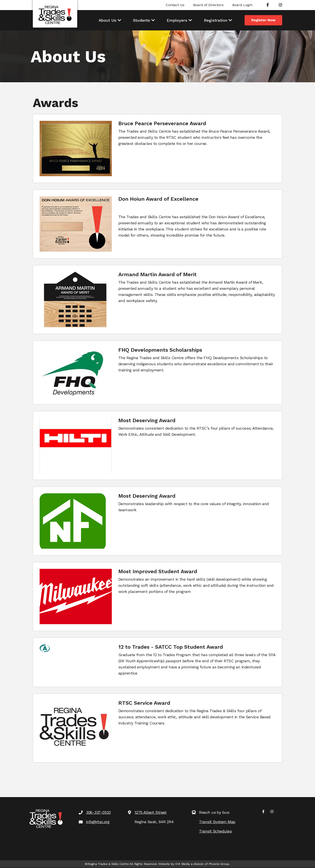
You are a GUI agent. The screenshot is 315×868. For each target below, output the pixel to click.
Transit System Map (217, 822)
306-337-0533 (98, 812)
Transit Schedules (215, 831)
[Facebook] (268, 5)
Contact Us (175, 5)
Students (142, 20)
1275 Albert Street (151, 812)
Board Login (242, 5)
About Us (108, 20)
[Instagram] (280, 5)
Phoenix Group (219, 864)
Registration (216, 20)
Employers (177, 20)
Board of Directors (208, 5)
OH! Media (182, 864)
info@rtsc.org (98, 822)
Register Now (263, 20)
